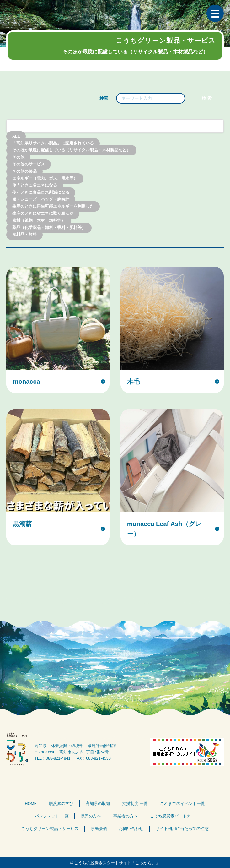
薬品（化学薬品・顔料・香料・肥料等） (49, 228)
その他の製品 (24, 171)
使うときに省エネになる (35, 186)
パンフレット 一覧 (52, 816)
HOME (31, 804)
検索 (104, 98)
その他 (18, 157)
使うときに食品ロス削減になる (41, 193)
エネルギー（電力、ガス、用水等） (45, 178)
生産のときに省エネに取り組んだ (43, 214)
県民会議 (99, 829)
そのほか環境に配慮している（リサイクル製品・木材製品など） (71, 150)
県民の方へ (91, 816)
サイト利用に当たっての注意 (182, 829)
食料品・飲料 (24, 235)
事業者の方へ (126, 816)
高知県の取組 (98, 804)
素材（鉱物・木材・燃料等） (39, 221)
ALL (16, 136)
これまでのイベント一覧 (182, 804)
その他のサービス (29, 165)
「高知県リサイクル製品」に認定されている (53, 143)
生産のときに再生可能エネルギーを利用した (53, 207)
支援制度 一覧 (135, 804)
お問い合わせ (131, 829)
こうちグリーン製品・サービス (50, 829)
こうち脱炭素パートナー (172, 816)
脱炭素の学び (61, 804)
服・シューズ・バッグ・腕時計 (41, 200)
